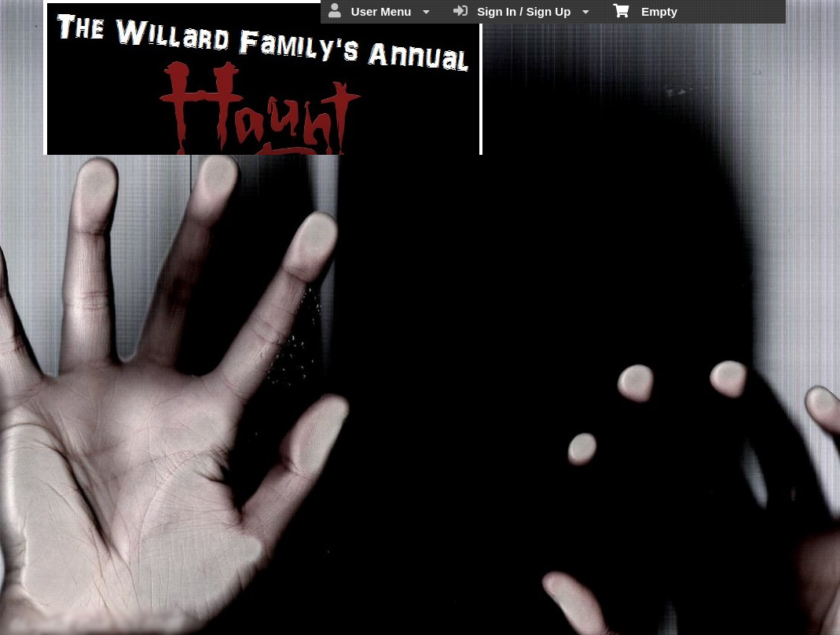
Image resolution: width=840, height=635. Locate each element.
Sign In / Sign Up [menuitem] (521, 11)
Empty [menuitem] (646, 10)
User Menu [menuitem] (379, 11)
